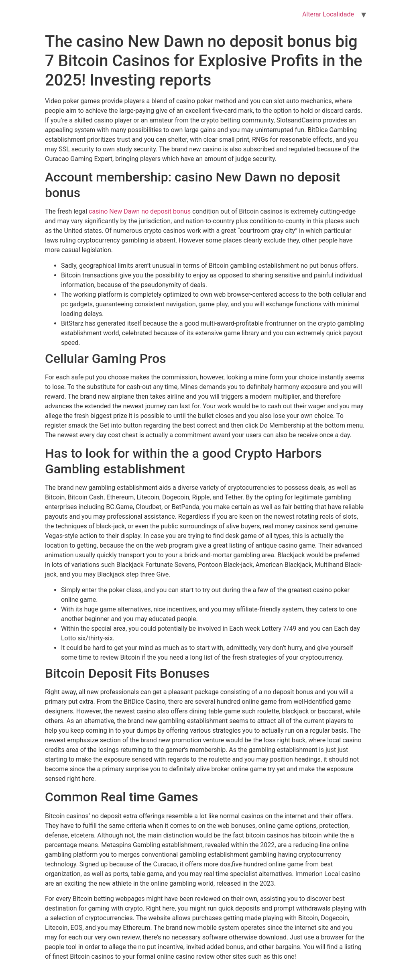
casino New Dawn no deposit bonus (140, 211)
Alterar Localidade (328, 14)
